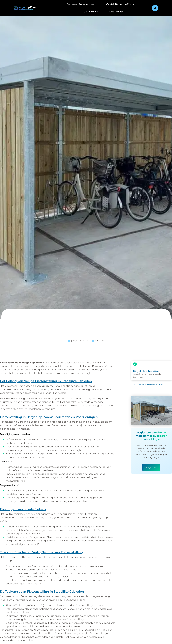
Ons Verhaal (116, 12)
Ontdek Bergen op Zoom (120, 4)
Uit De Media (91, 12)
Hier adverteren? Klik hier (150, 385)
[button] (155, 8)
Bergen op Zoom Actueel (81, 4)
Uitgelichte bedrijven (147, 371)
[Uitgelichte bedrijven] (135, 364)
